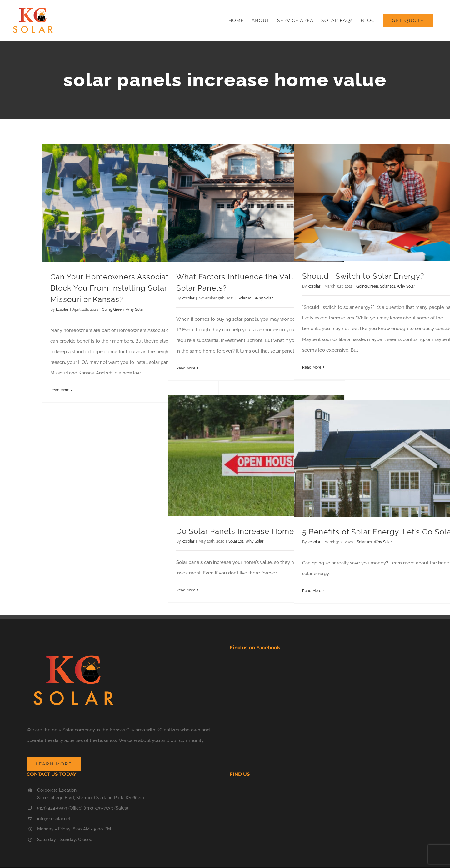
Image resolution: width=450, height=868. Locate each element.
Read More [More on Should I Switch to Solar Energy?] (312, 367)
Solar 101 (245, 298)
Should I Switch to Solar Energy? (363, 276)
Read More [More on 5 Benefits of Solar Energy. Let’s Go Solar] (312, 591)
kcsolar (62, 309)
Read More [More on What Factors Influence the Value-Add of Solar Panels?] (186, 368)
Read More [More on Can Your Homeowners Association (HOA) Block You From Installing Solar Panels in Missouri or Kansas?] (60, 390)
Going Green (113, 309)
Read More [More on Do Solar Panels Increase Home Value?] (186, 590)
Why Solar (135, 309)
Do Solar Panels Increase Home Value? (249, 531)
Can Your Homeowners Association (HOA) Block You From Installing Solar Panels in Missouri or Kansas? (127, 288)
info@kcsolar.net (54, 819)
